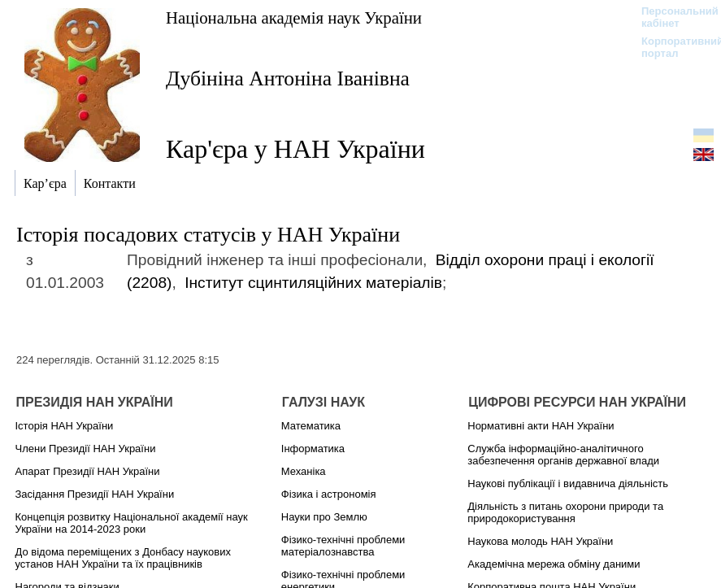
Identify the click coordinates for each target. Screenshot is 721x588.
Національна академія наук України (294, 17)
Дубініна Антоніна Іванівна (288, 78)
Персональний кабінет (672, 17)
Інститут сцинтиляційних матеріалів (313, 283)
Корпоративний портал (672, 47)
